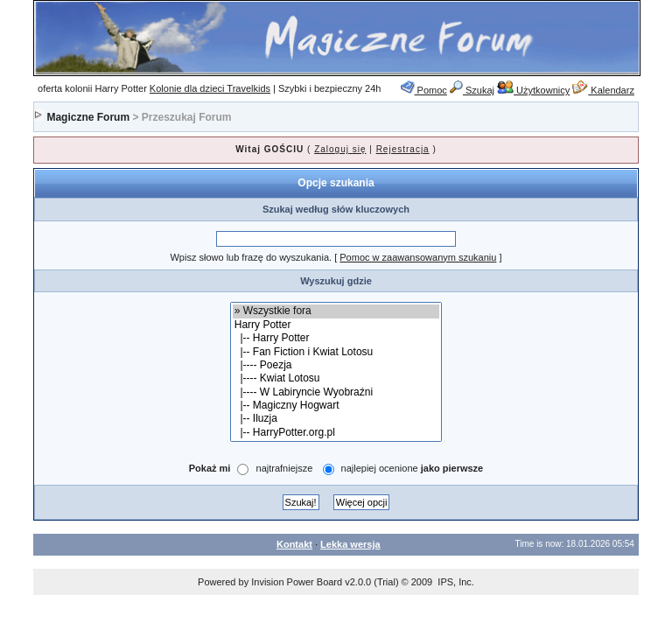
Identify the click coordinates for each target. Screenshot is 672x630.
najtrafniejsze (285, 469)
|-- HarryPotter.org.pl (336, 433)
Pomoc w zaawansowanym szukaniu (418, 257)
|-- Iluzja (336, 419)
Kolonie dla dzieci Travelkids (210, 88)
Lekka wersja (350, 544)
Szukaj (472, 90)
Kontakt (294, 544)
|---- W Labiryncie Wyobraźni (336, 392)
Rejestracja (403, 149)
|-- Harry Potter (336, 338)
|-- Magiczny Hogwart (336, 406)
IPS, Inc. (456, 582)
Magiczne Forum (88, 117)
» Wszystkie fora (336, 311)
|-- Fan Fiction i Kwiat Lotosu (336, 352)
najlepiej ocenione (413, 469)
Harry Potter (336, 325)
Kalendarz (603, 90)
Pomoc (424, 90)
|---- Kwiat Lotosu (336, 378)
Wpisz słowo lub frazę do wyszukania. (251, 257)
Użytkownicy (533, 90)
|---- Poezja (336, 365)
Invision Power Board (297, 582)
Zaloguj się (340, 149)
